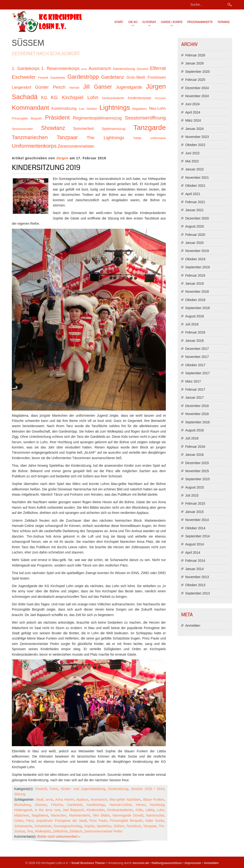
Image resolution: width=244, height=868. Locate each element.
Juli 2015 (192, 495)
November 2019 (197, 251)
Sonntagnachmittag (68, 826)
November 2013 (197, 577)
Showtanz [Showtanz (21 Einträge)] (53, 128)
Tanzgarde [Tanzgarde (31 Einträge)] (150, 127)
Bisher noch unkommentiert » (59, 836)
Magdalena (40, 815)
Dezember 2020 (197, 218)
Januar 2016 (194, 455)
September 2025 (198, 72)
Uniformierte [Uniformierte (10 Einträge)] (158, 138)
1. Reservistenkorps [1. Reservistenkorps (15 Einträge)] (60, 69)
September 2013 (198, 593)
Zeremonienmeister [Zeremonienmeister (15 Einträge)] (76, 146)
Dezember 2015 (197, 463)
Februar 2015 (195, 503)
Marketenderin (80, 815)
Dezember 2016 (197, 406)
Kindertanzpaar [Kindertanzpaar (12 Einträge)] (140, 98)
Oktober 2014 (195, 528)
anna (49, 799)
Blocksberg (22, 805)
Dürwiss (41, 805)
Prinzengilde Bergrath (126, 821)
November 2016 (197, 414)
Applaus (82, 799)
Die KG (133, 22)
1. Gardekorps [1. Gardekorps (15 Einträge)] (26, 69)
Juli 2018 (192, 324)
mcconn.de (141, 863)
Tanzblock (134, 826)
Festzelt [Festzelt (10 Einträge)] (43, 78)
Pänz (30, 821)
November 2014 (197, 520)
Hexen (141, 805)
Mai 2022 (192, 161)
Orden (19, 821)
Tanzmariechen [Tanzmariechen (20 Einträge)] (30, 137)
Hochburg (157, 805)
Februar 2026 (195, 55)
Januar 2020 (194, 243)
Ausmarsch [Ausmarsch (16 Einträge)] (100, 68)
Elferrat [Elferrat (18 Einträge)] (158, 68)
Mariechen (58, 815)
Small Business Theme (88, 863)
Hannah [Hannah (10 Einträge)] (74, 88)
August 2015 (195, 487)
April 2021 (193, 194)
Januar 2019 (194, 283)
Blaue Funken (154, 799)
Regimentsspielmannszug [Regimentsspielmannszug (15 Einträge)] (97, 118)
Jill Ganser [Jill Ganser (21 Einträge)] (97, 87)
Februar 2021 (195, 202)
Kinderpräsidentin (120, 810)
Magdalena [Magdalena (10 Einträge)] (140, 109)
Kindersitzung (118, 789)
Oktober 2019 (195, 259)
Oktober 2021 (195, 186)
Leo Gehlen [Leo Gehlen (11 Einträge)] (88, 109)
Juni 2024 (192, 104)
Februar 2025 (195, 80)
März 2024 (193, 120)
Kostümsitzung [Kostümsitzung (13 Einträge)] (64, 108)
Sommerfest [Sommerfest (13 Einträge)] (83, 128)
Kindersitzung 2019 (46, 168)
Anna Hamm (65, 799)
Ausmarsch (99, 799)
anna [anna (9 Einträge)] (84, 69)
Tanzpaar (150, 826)
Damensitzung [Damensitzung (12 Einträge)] (124, 69)
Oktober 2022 (195, 145)
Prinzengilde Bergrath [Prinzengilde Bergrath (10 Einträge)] (27, 119)
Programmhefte (200, 22)
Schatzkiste (43, 826)
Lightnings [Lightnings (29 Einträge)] (115, 107)
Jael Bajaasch (73, 810)
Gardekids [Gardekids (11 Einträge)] (58, 78)
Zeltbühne (60, 831)
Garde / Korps (172, 22)
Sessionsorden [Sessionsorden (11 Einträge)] (23, 129)
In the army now (47, 810)
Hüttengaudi (23, 810)
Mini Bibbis (101, 815)
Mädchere (22, 815)
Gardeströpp (96, 805)
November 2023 (197, 137)
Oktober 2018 (195, 300)
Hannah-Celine (120, 805)
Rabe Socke (155, 821)
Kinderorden (95, 810)
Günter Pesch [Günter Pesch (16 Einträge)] (50, 87)
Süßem (119, 826)
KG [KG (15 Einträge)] (44, 98)
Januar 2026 (194, 63)
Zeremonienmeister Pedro (103, 831)
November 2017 (197, 357)
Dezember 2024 (197, 88)
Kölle (139, 810)
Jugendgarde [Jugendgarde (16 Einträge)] (129, 87)
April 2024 (193, 112)
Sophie (90, 826)
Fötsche (57, 805)
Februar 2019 (195, 275)
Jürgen (62, 158)
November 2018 (197, 292)
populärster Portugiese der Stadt (62, 821)
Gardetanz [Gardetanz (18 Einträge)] (113, 77)
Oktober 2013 (195, 585)
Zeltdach (76, 831)
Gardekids (75, 805)
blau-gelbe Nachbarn (125, 799)
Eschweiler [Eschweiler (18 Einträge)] (24, 77)
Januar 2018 (194, 341)
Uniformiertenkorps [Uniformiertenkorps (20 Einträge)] (34, 146)
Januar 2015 (194, 512)
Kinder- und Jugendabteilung (83, 789)
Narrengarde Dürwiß (128, 815)
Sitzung (20, 794)
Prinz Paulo (98, 821)
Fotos (54, 789)
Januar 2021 (194, 210)
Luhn (160, 810)
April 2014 (193, 553)
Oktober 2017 (195, 365)
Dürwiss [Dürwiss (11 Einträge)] (142, 69)
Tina (30, 831)
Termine (224, 22)
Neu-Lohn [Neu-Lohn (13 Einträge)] (157, 108)
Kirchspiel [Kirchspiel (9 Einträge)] (160, 98)
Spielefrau (104, 826)
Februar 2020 (195, 235)
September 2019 (198, 267)
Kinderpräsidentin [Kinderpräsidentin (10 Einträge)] (113, 98)
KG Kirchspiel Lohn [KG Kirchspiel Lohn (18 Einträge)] (75, 97)
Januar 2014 (194, 569)
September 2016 (198, 422)
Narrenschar (155, 815)
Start (119, 22)
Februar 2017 (195, 389)
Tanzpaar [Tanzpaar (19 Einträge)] (67, 137)
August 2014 (195, 544)
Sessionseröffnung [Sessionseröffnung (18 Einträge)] (145, 118)
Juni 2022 (192, 153)
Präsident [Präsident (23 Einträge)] (57, 117)
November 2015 (197, 471)
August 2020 (195, 226)
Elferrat (149, 22)
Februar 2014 (195, 561)
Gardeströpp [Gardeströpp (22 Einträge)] (83, 77)
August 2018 (195, 316)
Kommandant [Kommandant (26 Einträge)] (30, 108)
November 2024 (197, 96)
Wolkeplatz (43, 831)
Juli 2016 (192, 438)
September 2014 (198, 536)
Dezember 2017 (197, 349)
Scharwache (23, 826)
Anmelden (193, 626)
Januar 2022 (194, 169)
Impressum (193, 863)
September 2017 (198, 373)
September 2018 (198, 308)
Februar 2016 (195, 447)
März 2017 (193, 381)
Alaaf (40, 799)
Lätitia (150, 810)
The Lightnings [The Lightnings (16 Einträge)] (106, 138)
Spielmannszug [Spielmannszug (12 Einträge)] (113, 129)
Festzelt (41, 789)
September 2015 (198, 479)
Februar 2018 (195, 332)
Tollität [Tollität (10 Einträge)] (137, 138)
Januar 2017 (194, 397)
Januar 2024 (194, 129)
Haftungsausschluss (167, 863)
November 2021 (197, 178)
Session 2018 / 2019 (148, 789)
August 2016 (195, 430)
